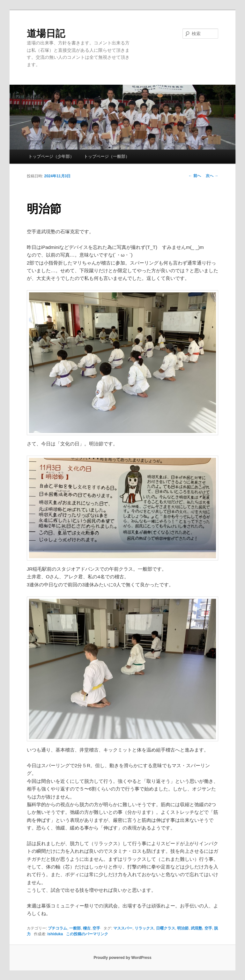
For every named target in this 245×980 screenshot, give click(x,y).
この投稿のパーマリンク (87, 934)
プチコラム (57, 928)
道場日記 (46, 33)
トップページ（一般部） (107, 156)
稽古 (87, 928)
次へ (212, 176)
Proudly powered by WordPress (122, 958)
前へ (195, 176)
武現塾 (197, 928)
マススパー (123, 928)
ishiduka (55, 934)
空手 (96, 928)
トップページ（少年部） (51, 156)
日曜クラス (166, 928)
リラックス (144, 928)
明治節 (183, 928)
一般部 (75, 928)
